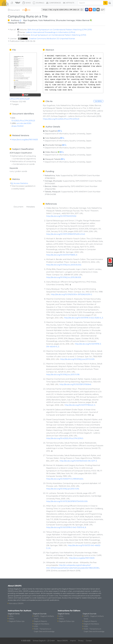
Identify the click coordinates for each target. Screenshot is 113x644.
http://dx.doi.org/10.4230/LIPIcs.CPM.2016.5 (65, 438)
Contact (89, 641)
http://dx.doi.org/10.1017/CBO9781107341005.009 (67, 501)
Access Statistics (20, 183)
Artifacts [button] (69, 3)
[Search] (91, 3)
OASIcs (12, 619)
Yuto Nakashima (47, 20)
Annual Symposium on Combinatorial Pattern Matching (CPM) (58, 35)
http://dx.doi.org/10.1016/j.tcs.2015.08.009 (64, 277)
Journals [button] (39, 3)
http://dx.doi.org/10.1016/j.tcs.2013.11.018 (63, 374)
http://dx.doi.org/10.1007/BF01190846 (75, 384)
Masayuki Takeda (17, 23)
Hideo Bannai (83, 20)
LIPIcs (11, 616)
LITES (36, 626)
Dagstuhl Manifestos (41, 624)
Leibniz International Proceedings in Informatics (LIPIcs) (50, 32)
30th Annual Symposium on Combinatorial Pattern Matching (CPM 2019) (60, 30)
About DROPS (62, 641)
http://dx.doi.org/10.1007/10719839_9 (62, 255)
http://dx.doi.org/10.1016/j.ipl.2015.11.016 (63, 489)
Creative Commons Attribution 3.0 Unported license (46, 38)
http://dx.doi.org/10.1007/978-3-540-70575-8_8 (66, 527)
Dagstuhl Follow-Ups (17, 621)
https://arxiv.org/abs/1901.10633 (25, 139)
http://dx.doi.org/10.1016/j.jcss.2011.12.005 (77, 359)
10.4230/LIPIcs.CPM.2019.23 (23, 121)
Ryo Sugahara (30, 20)
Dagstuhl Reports (40, 621)
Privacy (81, 641)
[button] (18, 3)
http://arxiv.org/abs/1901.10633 (82, 558)
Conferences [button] (54, 3)
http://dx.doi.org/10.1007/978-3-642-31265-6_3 (84, 318)
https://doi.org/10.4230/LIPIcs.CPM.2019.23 (61, 119)
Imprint (73, 641)
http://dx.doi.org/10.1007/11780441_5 (80, 405)
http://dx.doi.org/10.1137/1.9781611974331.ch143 (66, 234)
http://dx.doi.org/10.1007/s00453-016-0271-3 (78, 461)
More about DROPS (16, 603)
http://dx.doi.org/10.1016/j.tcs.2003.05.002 (64, 265)
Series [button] (27, 3)
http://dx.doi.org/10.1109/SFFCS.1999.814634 (65, 479)
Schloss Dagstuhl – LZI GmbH (44, 641)
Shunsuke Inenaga (65, 20)
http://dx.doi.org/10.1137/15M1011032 (61, 216)
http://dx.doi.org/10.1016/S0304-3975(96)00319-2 (71, 294)
